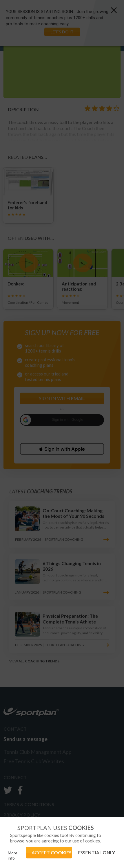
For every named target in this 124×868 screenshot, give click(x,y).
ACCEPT (52, 852)
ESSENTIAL (96, 852)
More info (13, 855)
